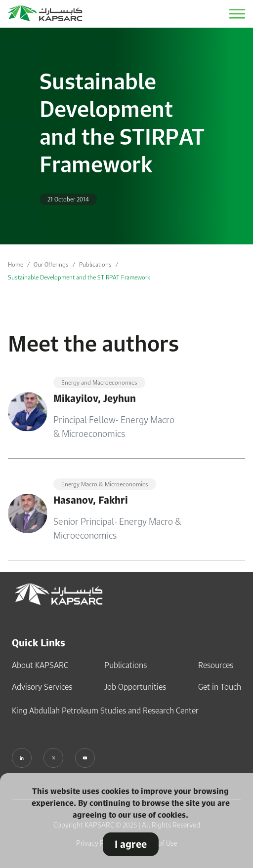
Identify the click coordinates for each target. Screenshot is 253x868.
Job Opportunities (135, 687)
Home (16, 264)
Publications (95, 264)
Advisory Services (42, 687)
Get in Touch (220, 687)
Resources (216, 665)
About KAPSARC (40, 665)
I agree (131, 844)
